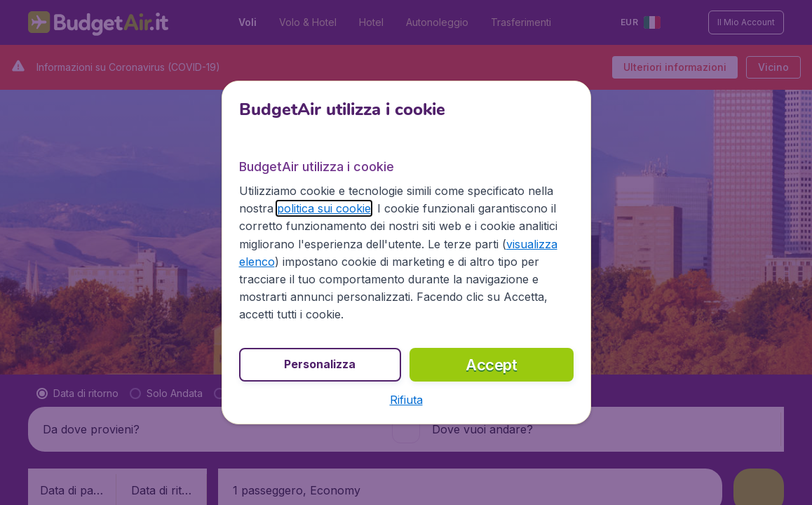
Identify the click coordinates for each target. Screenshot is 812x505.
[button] (406, 400)
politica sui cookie (324, 208)
